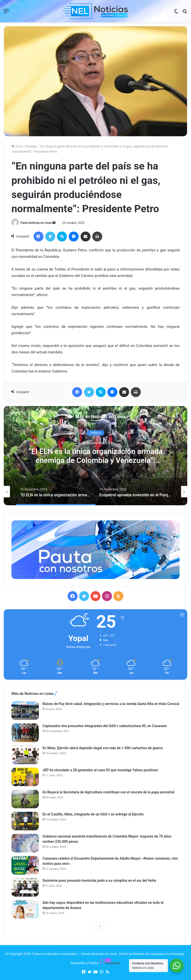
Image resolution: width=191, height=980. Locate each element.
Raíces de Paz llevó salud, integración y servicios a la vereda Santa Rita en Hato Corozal (111, 704)
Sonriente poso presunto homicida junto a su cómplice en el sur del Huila (99, 880)
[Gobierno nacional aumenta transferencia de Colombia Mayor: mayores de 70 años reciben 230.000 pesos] (25, 843)
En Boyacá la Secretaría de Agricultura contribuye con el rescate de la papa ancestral (108, 792)
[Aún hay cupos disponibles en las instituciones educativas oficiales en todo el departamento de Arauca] (25, 909)
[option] (95, 456)
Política (95, 433)
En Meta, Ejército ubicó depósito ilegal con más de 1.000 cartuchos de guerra (103, 748)
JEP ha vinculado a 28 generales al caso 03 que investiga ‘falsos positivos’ (100, 770)
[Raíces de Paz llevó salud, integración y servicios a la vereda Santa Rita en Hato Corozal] (25, 711)
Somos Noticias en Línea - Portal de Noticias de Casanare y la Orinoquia (132, 954)
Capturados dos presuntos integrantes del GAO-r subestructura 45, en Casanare (105, 726)
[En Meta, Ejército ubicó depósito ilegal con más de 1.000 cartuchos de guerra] (25, 755)
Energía (31, 146)
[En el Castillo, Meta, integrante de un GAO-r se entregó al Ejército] (25, 821)
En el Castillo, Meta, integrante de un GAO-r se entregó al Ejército (93, 814)
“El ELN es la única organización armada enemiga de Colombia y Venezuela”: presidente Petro (95, 460)
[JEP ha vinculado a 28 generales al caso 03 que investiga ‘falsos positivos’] (25, 777)
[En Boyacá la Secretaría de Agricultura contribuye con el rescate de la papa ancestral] (25, 799)
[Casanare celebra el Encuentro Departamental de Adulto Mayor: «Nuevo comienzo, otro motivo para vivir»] (25, 865)
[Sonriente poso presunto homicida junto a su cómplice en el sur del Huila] (25, 887)
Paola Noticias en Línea (36, 223)
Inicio (17, 146)
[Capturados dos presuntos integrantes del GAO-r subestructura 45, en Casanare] (25, 733)
